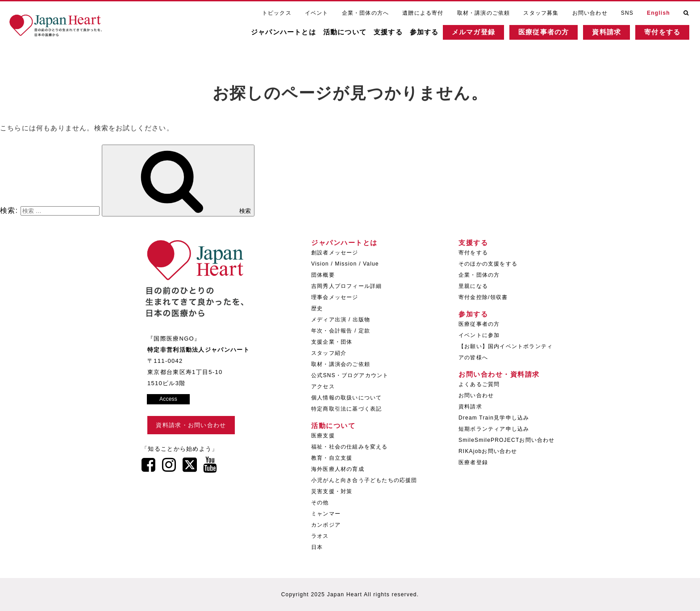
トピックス (277, 13)
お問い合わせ (590, 13)
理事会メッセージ (335, 297)
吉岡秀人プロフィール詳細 (346, 286)
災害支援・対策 (332, 491)
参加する (430, 33)
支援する (394, 33)
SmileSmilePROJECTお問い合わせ (507, 440)
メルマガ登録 (479, 33)
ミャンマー (326, 514)
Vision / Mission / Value (345, 264)
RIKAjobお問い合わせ (488, 451)
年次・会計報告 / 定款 (341, 331)
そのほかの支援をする (488, 264)
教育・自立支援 (332, 458)
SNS (627, 13)
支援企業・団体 (332, 342)
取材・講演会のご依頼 (341, 364)
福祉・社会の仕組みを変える (350, 447)
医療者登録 (473, 462)
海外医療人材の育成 (338, 469)
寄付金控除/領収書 (483, 297)
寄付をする (668, 33)
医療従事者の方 (549, 33)
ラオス (320, 536)
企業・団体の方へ (366, 13)
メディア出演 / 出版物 (341, 320)
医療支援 (323, 436)
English (658, 13)
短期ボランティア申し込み (494, 429)
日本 (317, 547)
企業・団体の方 (479, 275)
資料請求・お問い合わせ (191, 425)
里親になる (473, 286)
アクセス (323, 387)
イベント (317, 13)
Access (168, 399)
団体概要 (323, 275)
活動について (351, 33)
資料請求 (612, 33)
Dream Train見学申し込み (494, 418)
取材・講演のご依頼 (484, 13)
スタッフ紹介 (329, 353)
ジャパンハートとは (289, 33)
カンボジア (326, 525)
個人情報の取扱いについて (346, 398)
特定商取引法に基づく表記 (346, 409)
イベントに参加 (479, 335)
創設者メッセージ (335, 253)
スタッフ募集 (541, 13)
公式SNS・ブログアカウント (350, 375)
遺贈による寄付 (423, 13)
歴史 (317, 308)
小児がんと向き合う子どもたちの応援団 (364, 480)
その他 (320, 503)
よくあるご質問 (479, 384)
